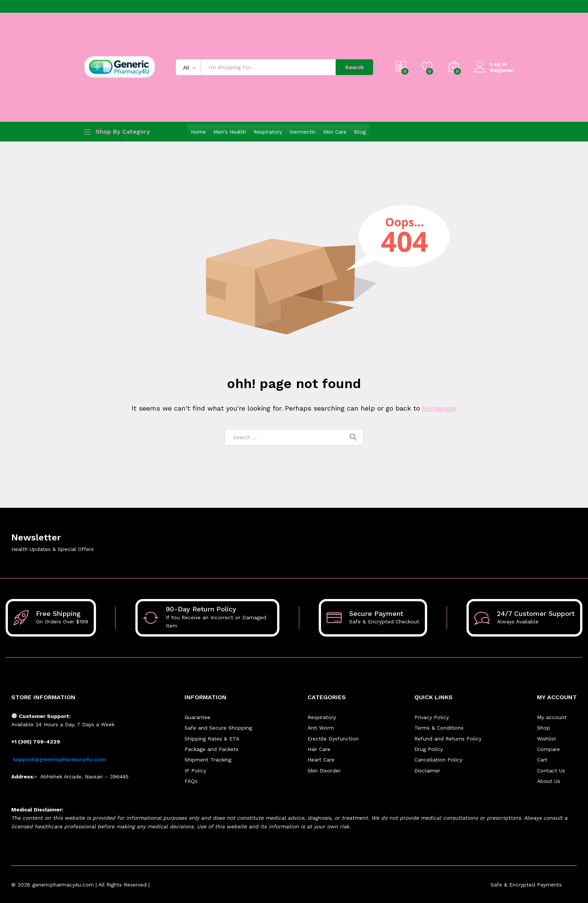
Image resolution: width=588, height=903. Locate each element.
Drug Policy (429, 749)
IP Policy (195, 771)
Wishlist (547, 739)
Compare (548, 749)
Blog (360, 132)
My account (552, 717)
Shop (544, 728)
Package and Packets (211, 749)
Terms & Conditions (439, 728)
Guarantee (197, 717)
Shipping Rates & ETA (212, 739)
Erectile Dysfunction (333, 739)
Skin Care (335, 132)
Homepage (439, 408)
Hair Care (319, 749)
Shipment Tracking (208, 760)
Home (198, 132)
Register (502, 70)
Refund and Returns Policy (448, 739)
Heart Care (321, 760)
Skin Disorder (324, 771)
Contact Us (551, 771)
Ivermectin (303, 132)
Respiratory (268, 132)
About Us (549, 781)
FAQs (191, 781)
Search (354, 67)
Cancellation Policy (438, 760)
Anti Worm (321, 728)
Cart (542, 760)
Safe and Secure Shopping (218, 728)
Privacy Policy (432, 717)
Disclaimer (427, 771)
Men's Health (230, 132)
